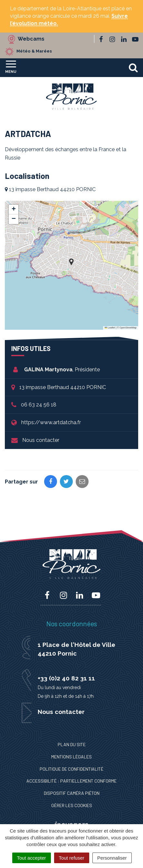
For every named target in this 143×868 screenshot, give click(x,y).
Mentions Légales (71, 757)
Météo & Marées (34, 51)
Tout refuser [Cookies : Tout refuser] (72, 858)
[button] (71, 262)
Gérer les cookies (72, 805)
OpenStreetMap (128, 328)
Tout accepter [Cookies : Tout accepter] (32, 858)
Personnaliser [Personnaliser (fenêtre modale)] (112, 858)
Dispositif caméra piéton (72, 793)
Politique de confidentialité (71, 769)
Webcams (31, 39)
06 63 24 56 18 (39, 405)
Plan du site (72, 744)
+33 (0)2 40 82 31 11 (66, 678)
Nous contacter (41, 440)
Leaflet (110, 328)
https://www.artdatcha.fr (51, 422)
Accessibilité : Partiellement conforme (71, 781)
